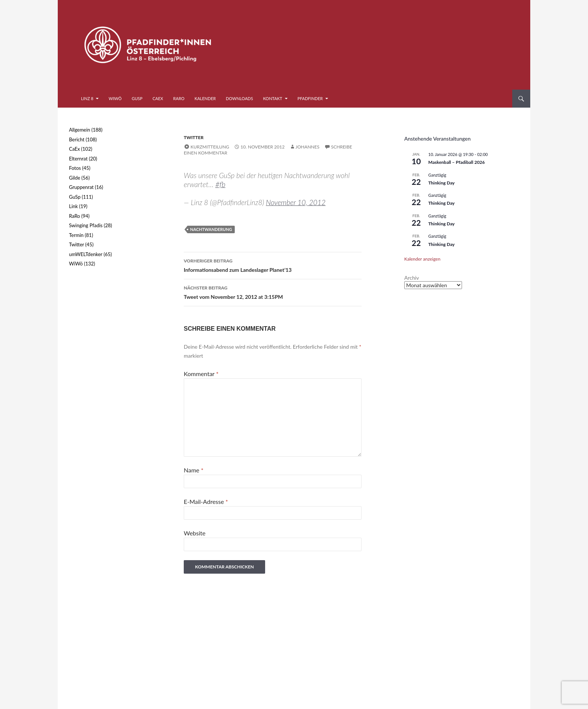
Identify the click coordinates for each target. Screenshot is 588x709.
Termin (76, 235)
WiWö (115, 98)
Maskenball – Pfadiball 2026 (457, 162)
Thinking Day (441, 183)
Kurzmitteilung (210, 147)
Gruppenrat (81, 187)
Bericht (77, 139)
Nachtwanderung (211, 229)
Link (73, 206)
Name (193, 470)
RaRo (179, 98)
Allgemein (79, 130)
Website (195, 533)
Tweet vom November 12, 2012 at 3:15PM (273, 292)
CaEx (158, 98)
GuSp (137, 98)
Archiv (412, 278)
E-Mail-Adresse (206, 501)
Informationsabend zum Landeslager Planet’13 (273, 265)
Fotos (75, 168)
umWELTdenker (86, 254)
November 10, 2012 (296, 202)
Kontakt (273, 98)
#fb (220, 184)
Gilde (75, 178)
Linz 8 (87, 98)
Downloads (239, 98)
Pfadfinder (310, 98)
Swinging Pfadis (86, 225)
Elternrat (78, 159)
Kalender (205, 98)
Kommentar (201, 374)
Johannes (307, 147)
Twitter (194, 137)
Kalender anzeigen (422, 259)
